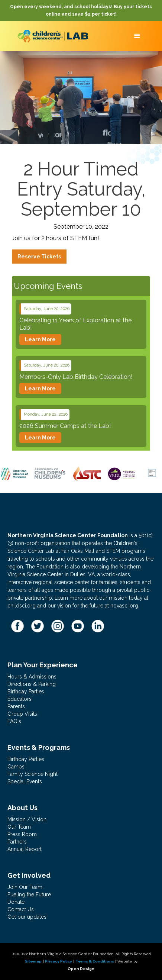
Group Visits (22, 714)
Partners (17, 842)
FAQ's (14, 721)
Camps (16, 767)
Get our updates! (27, 917)
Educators (20, 699)
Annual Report (25, 849)
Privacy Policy (59, 961)
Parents (16, 706)
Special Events (25, 781)
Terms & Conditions (95, 961)
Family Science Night (33, 774)
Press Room (22, 834)
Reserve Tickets (39, 257)
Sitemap (33, 961)
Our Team (19, 827)
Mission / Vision (27, 819)
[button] (137, 36)
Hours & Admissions (32, 677)
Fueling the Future (29, 894)
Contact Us (21, 909)
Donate (16, 902)
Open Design (81, 969)
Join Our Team (25, 887)
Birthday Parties (26, 692)
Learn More (40, 339)
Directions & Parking (32, 684)
